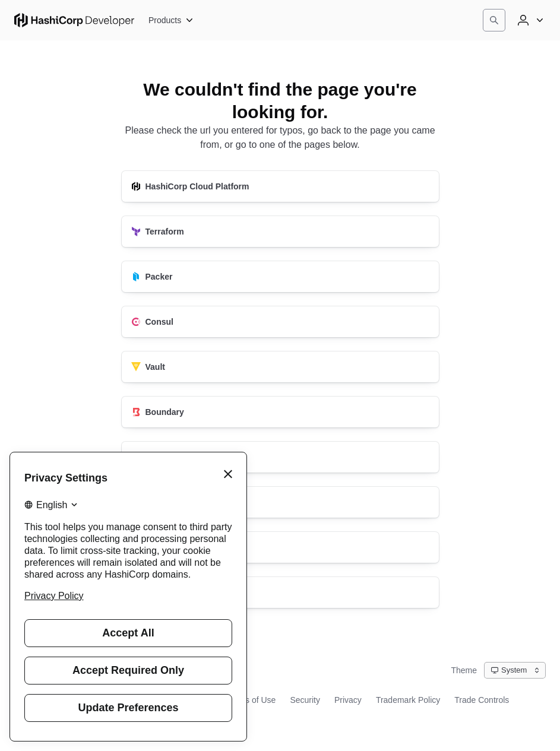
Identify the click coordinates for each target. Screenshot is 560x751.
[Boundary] (280, 412)
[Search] (494, 20)
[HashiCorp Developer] (280, 592)
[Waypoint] (280, 502)
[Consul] (280, 322)
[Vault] (280, 367)
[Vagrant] (280, 547)
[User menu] (529, 20)
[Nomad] (280, 457)
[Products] (171, 20)
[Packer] (280, 277)
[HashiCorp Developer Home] (74, 20)
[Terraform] (280, 232)
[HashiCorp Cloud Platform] (280, 186)
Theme (464, 670)
